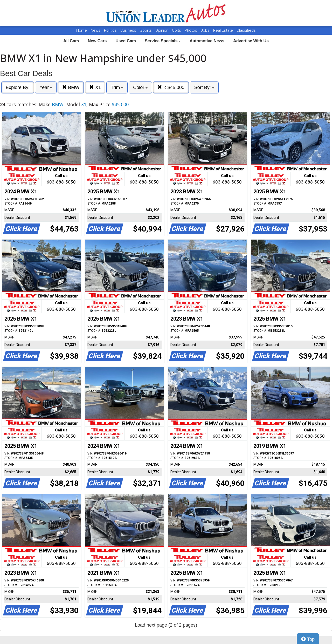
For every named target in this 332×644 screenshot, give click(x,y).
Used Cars (126, 41)
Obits (177, 30)
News (95, 30)
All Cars (71, 41)
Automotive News (207, 41)
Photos (191, 30)
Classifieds (246, 30)
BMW (71, 87)
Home (82, 30)
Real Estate (224, 30)
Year (46, 87)
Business (129, 30)
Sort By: (204, 87)
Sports (146, 30)
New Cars (97, 41)
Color (140, 87)
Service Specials (163, 41)
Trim (117, 87)
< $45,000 (171, 87)
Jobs (206, 30)
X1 (95, 87)
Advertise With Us (251, 41)
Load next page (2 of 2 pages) (166, 625)
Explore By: (18, 87)
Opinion (162, 30)
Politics (110, 30)
